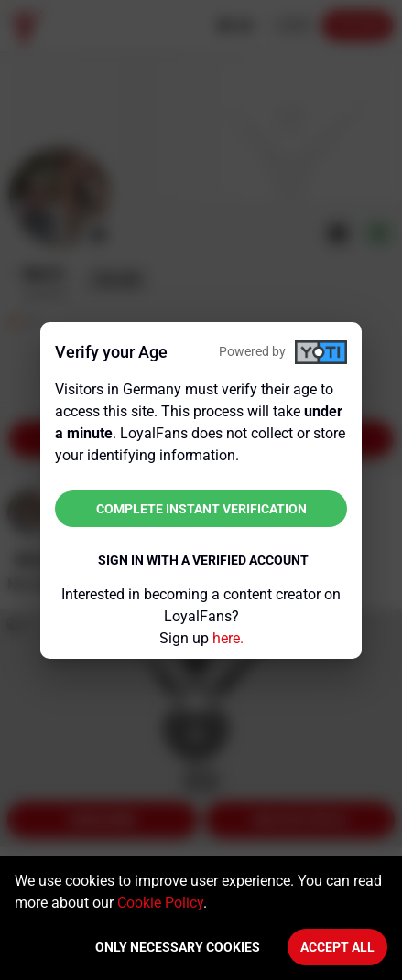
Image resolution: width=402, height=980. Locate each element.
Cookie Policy (160, 903)
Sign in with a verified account (203, 560)
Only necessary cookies (178, 947)
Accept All (337, 947)
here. (228, 638)
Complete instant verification (201, 509)
